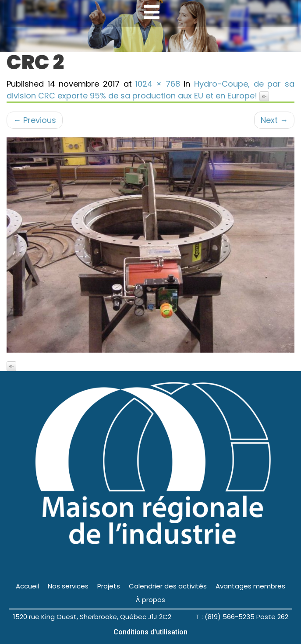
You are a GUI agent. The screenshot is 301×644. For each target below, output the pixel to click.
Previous (35, 120)
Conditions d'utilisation (150, 632)
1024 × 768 (158, 84)
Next (274, 120)
